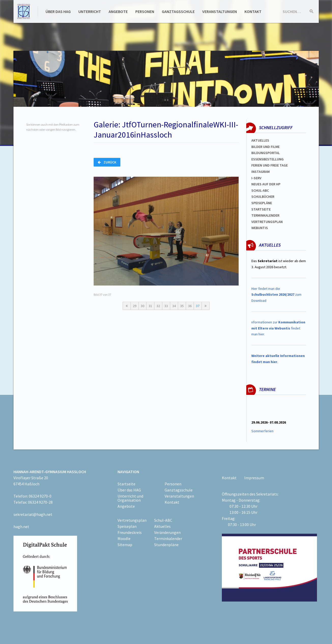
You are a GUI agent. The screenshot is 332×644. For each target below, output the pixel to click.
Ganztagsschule (178, 11)
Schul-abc (260, 190)
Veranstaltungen (220, 11)
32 (158, 306)
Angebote (118, 11)
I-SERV (256, 178)
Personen (145, 11)
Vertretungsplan (267, 222)
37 (198, 306)
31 (150, 306)
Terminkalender (265, 215)
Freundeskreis (130, 532)
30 (142, 306)
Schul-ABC (163, 520)
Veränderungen (167, 532)
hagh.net (21, 527)
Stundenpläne (166, 545)
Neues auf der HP (266, 184)
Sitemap (125, 545)
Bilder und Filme (265, 147)
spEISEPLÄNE (262, 203)
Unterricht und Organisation (130, 498)
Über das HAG (58, 11)
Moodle (124, 538)
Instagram (261, 172)
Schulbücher (263, 197)
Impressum (254, 478)
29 (135, 306)
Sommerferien (263, 431)
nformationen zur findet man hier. (278, 328)
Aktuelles (260, 140)
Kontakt (253, 11)
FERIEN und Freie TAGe (270, 165)
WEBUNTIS (260, 228)
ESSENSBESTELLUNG (268, 159)
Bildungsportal (266, 153)
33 (166, 306)
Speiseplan (127, 526)
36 (190, 306)
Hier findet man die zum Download (276, 295)
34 (174, 306)
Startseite (261, 209)
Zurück (107, 162)
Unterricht (90, 11)
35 (182, 306)
